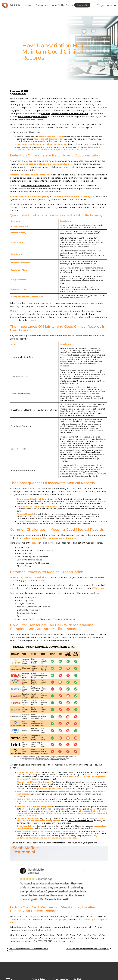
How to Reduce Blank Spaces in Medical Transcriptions (88, 949)
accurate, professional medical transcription (65, 114)
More (47, 5)
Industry (29, 5)
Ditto (11, 5)
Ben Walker (20, 94)
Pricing (39, 5)
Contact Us (82, 5)
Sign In (69, 5)
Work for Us (58, 5)
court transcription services (35, 186)
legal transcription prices (81, 821)
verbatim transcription (43, 786)
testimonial (60, 843)
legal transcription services (32, 117)
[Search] (98, 6)
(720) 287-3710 (108, 6)
